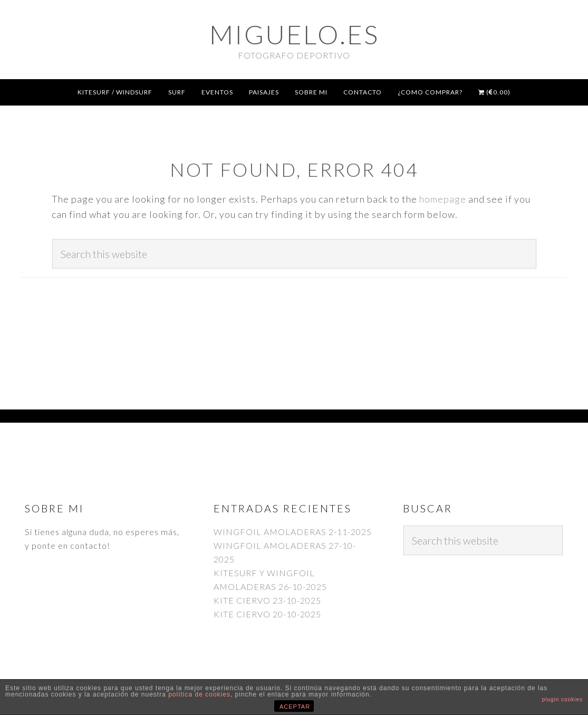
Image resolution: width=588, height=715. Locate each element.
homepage (443, 199)
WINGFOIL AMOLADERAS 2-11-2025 (293, 532)
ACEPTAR (295, 707)
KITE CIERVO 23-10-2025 (267, 600)
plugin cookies (562, 699)
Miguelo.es (294, 34)
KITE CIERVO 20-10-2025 (267, 614)
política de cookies (199, 694)
